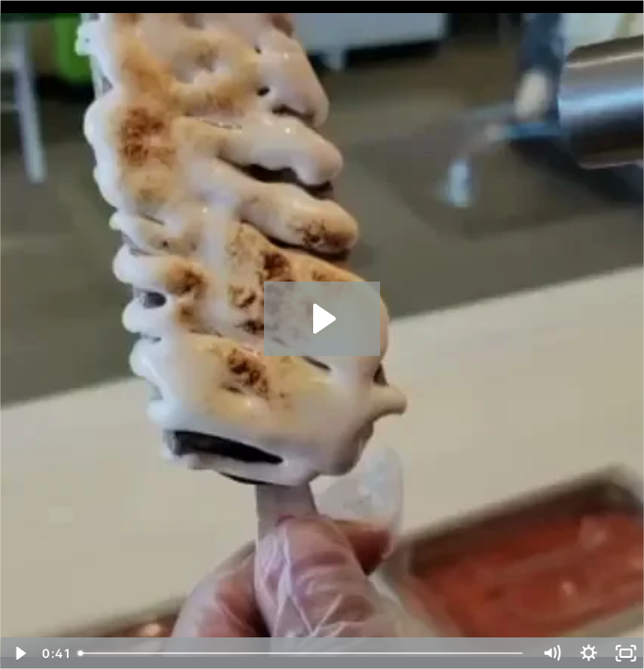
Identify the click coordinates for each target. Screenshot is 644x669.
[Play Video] (19, 653)
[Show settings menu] (588, 653)
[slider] (302, 653)
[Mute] (551, 653)
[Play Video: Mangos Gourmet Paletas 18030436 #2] (322, 319)
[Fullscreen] (625, 653)
